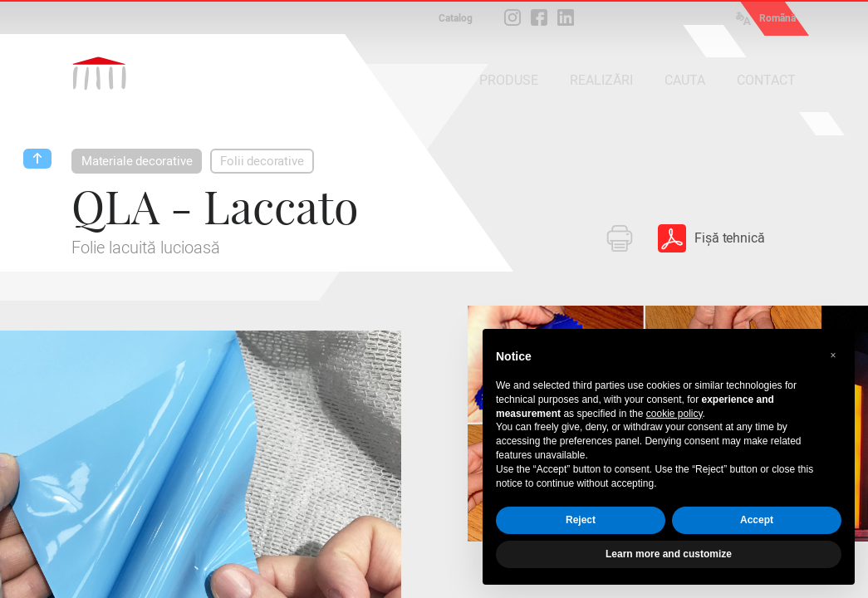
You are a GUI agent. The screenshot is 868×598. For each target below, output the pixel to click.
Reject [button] (581, 520)
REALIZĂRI (601, 80)
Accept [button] (757, 520)
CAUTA (685, 80)
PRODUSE (509, 80)
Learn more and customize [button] (669, 554)
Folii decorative (262, 161)
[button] (833, 355)
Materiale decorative (137, 161)
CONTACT (766, 80)
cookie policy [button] (674, 414)
